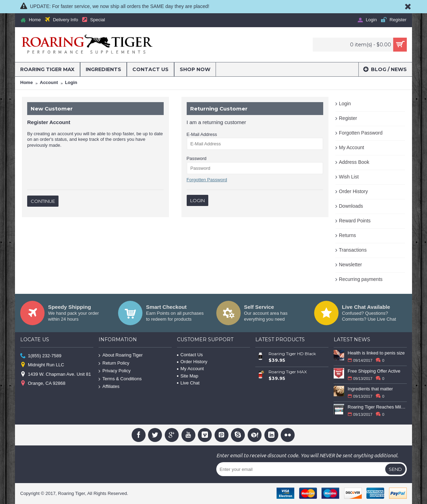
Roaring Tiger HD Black (292, 354)
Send (395, 469)
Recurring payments (361, 279)
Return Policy (114, 363)
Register (348, 118)
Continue (43, 201)
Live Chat (188, 383)
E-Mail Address (202, 134)
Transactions (353, 250)
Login (71, 82)
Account (49, 82)
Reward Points (355, 221)
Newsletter (350, 265)
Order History (353, 191)
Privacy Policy (115, 371)
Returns (347, 235)
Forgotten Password (361, 133)
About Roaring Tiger (121, 355)
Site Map (188, 376)
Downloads (351, 206)
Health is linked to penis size (376, 353)
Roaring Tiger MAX (288, 372)
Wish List (349, 177)
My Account (351, 147)
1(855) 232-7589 (41, 356)
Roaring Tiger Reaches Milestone (377, 407)
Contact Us (190, 355)
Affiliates (109, 387)
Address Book (354, 162)
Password (197, 158)
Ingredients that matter (370, 389)
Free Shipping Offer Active (374, 371)
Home (26, 82)
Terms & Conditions (120, 379)
